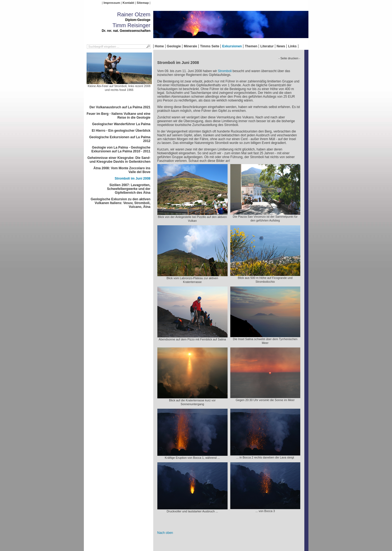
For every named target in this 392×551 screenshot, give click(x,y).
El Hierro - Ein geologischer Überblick (121, 131)
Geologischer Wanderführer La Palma (121, 124)
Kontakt (128, 3)
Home (159, 46)
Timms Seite (210, 46)
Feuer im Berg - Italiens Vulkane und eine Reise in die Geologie (118, 116)
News (281, 46)
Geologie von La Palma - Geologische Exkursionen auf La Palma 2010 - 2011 (121, 149)
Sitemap (143, 3)
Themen (251, 46)
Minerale (190, 46)
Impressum (112, 3)
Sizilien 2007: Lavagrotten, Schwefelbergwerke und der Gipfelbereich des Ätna (129, 189)
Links (292, 46)
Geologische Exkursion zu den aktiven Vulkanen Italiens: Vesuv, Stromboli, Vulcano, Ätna (120, 203)
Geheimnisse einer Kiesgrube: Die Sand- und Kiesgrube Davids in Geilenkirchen (119, 160)
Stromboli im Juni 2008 (132, 178)
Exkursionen (232, 46)
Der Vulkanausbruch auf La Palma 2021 (120, 107)
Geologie (174, 46)
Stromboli (225, 71)
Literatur (267, 46)
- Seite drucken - (289, 58)
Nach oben (165, 533)
